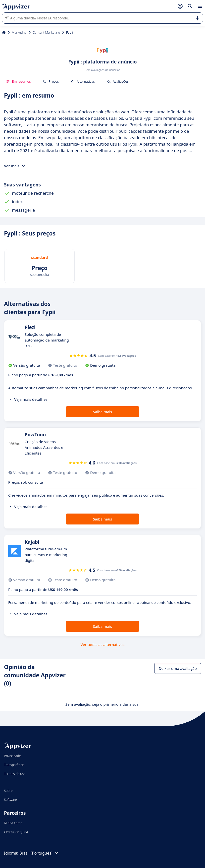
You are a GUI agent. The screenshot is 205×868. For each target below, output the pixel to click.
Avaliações (118, 81)
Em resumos (18, 81)
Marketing (19, 32)
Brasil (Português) (39, 853)
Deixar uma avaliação (178, 668)
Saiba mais (103, 412)
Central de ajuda (16, 832)
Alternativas (83, 81)
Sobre (8, 791)
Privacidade (12, 756)
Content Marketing (46, 32)
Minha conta (13, 823)
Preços (51, 81)
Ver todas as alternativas (102, 644)
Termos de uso (15, 774)
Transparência (14, 765)
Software (10, 800)
